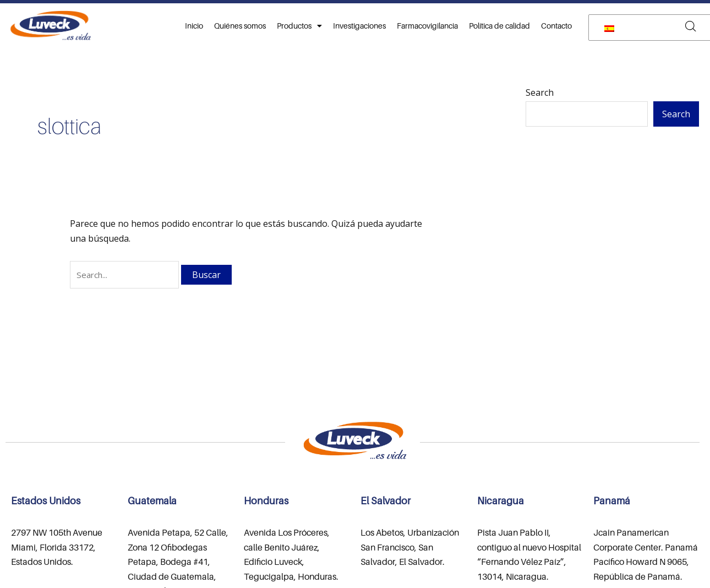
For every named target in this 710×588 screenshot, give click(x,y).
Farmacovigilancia (427, 26)
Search (540, 92)
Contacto (556, 26)
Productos (299, 26)
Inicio (194, 26)
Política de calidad (499, 26)
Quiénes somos (240, 26)
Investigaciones (359, 26)
